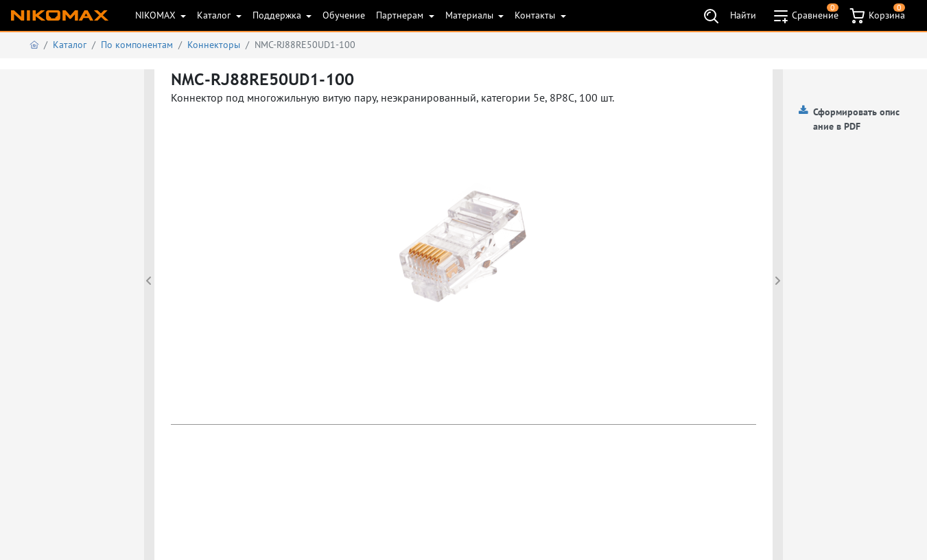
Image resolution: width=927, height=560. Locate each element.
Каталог (215, 15)
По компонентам (137, 45)
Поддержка (278, 15)
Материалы (471, 15)
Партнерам (401, 15)
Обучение (344, 15)
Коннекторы (214, 45)
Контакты (536, 15)
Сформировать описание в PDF (856, 119)
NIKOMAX (157, 15)
